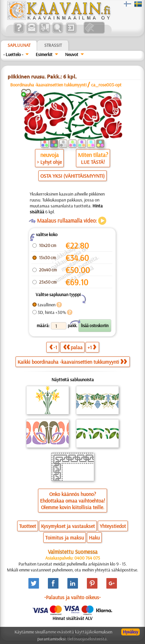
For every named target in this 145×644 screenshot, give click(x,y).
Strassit (53, 45)
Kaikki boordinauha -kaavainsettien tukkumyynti (72, 362)
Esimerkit (44, 54)
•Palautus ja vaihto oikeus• (72, 597)
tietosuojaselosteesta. (88, 639)
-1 (53, 347)
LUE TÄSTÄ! (93, 162)
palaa (73, 347)
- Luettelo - (13, 54)
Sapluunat (19, 45)
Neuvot (72, 54)
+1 (92, 347)
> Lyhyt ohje (49, 162)
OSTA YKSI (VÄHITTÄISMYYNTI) (72, 176)
